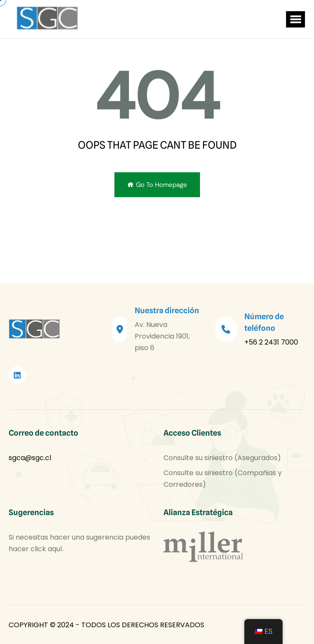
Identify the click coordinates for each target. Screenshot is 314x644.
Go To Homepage (157, 185)
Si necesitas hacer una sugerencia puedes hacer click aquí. (79, 543)
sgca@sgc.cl (30, 458)
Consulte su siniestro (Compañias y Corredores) (223, 479)
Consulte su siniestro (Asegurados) (222, 458)
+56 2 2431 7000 (271, 342)
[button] (296, 19)
